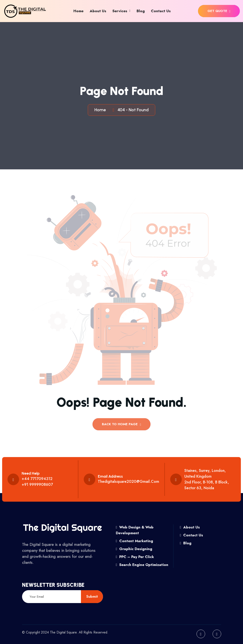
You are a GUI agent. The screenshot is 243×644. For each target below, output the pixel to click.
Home (78, 11)
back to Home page (121, 426)
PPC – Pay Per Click (135, 557)
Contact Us (161, 11)
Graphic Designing (134, 549)
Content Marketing (134, 541)
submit (92, 596)
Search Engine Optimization (142, 565)
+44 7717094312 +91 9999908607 (37, 482)
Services (120, 11)
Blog (141, 11)
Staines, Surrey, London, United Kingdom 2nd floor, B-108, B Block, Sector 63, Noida (207, 479)
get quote (219, 11)
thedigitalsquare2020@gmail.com (128, 481)
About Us (98, 11)
